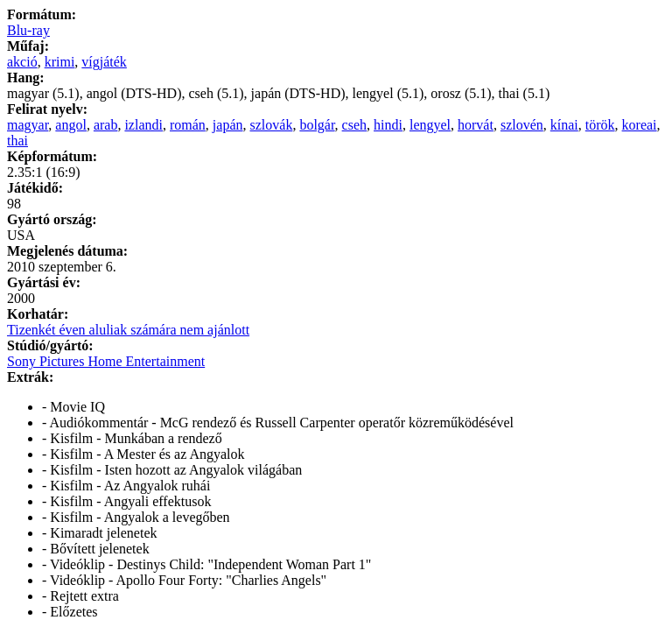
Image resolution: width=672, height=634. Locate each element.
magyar (28, 125)
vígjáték (104, 62)
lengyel (430, 125)
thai (17, 141)
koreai (640, 125)
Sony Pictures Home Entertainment (106, 361)
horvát (476, 125)
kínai (564, 125)
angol (71, 125)
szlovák (272, 125)
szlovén (522, 125)
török (600, 125)
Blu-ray (28, 30)
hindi (388, 125)
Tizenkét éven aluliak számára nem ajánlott (128, 330)
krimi (60, 62)
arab (106, 125)
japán (228, 125)
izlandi (143, 125)
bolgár (317, 125)
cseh (354, 125)
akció (22, 62)
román (188, 125)
